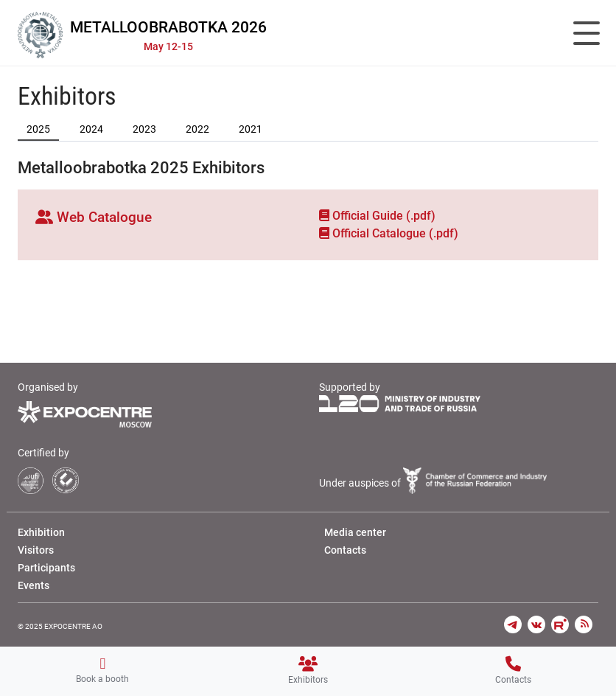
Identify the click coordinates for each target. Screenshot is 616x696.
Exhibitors (308, 671)
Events (34, 585)
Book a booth (102, 670)
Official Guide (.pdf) (377, 216)
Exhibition (41, 532)
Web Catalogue (94, 217)
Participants (46, 568)
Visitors (36, 550)
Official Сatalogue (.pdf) (389, 233)
